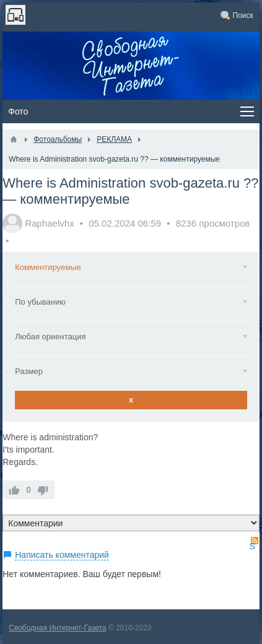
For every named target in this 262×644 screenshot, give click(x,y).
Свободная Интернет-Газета (57, 628)
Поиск (243, 15)
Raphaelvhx (49, 223)
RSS (255, 541)
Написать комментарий (62, 555)
